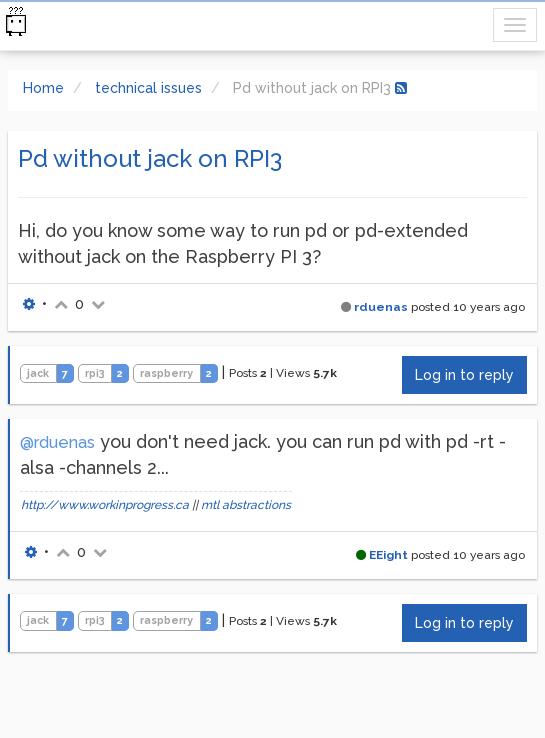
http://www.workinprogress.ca (105, 505)
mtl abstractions (246, 505)
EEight (388, 555)
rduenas (381, 307)
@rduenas (57, 442)
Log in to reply (464, 375)
